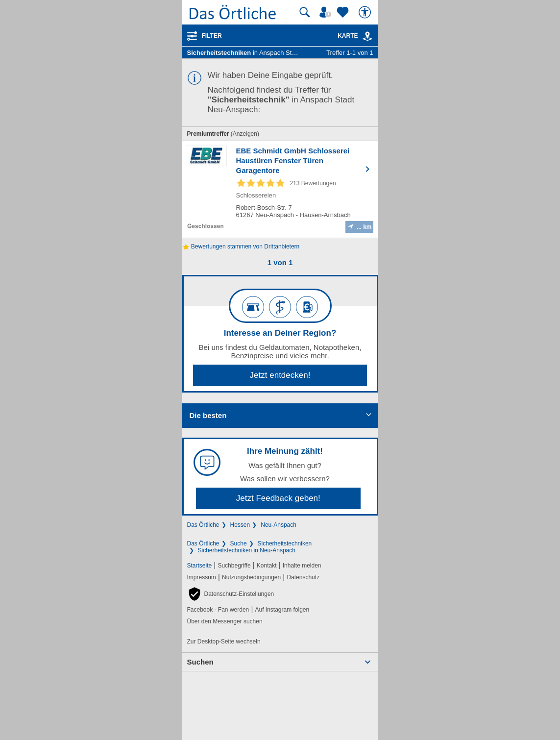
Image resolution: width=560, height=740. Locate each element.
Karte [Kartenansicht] (355, 36)
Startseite (200, 566)
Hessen (240, 525)
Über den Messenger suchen (225, 621)
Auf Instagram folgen (282, 610)
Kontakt (267, 566)
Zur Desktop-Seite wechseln (224, 641)
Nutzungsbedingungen (251, 577)
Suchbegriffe (234, 566)
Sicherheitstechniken (285, 543)
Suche (239, 543)
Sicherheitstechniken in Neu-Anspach (247, 550)
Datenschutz (303, 577)
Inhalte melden (302, 566)
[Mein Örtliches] (327, 12)
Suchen (200, 662)
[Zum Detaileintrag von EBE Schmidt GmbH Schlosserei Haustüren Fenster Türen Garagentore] (280, 189)
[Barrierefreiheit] (366, 12)
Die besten (208, 415)
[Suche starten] (305, 12)
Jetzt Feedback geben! (278, 498)
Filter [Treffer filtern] (212, 36)
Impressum (202, 577)
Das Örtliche (203, 525)
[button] (231, 594)
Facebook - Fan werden (218, 610)
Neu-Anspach (279, 525)
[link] (367, 36)
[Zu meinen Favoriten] (344, 12)
